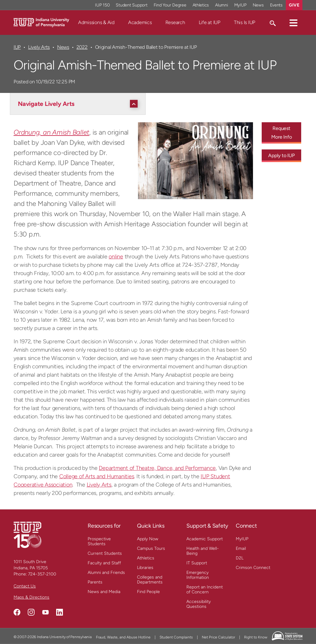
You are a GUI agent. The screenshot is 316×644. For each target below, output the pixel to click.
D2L (240, 558)
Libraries (145, 568)
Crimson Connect (253, 568)
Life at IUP (210, 22)
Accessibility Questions (199, 604)
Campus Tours (151, 548)
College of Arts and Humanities (97, 476)
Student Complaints (176, 637)
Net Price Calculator (218, 637)
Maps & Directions (31, 597)
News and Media (104, 592)
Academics (140, 22)
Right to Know (256, 637)
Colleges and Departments (150, 580)
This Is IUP (245, 22)
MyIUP (242, 539)
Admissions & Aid (96, 22)
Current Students (105, 553)
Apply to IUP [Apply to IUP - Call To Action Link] (281, 155)
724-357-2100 (42, 574)
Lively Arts (39, 47)
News (63, 47)
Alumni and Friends (106, 573)
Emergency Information (198, 575)
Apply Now (148, 539)
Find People (148, 592)
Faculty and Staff (104, 563)
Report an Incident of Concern (205, 590)
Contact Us (25, 586)
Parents (95, 582)
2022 (82, 47)
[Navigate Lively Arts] (79, 104)
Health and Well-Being (203, 551)
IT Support (197, 563)
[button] (293, 23)
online (116, 257)
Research (175, 22)
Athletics (146, 558)
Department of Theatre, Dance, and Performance (157, 468)
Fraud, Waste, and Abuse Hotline (123, 637)
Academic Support (205, 539)
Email (241, 548)
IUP (17, 47)
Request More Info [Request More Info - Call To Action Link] (282, 133)
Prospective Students (99, 541)
